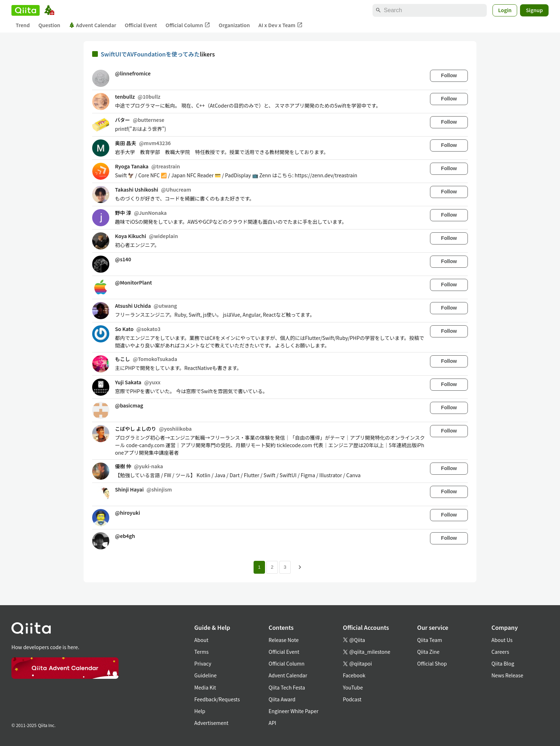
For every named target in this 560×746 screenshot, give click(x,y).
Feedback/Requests (217, 699)
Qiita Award (282, 699)
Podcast (352, 699)
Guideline (206, 675)
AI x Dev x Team (281, 25)
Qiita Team (430, 640)
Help (200, 711)
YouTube (353, 687)
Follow (449, 75)
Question (49, 25)
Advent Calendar (93, 25)
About (201, 640)
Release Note (284, 640)
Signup (534, 10)
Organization (234, 25)
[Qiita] (26, 10)
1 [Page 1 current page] (259, 567)
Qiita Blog (503, 663)
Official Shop (432, 663)
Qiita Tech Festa (287, 687)
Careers (500, 652)
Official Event (141, 25)
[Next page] (300, 567)
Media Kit (205, 687)
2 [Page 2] (272, 567)
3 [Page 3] (285, 567)
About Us (502, 640)
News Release (507, 675)
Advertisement (211, 723)
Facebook (354, 675)
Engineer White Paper (294, 711)
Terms (201, 652)
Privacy (203, 663)
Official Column (188, 25)
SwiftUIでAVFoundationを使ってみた (150, 54)
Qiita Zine (428, 652)
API (272, 723)
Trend (23, 25)
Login (505, 10)
